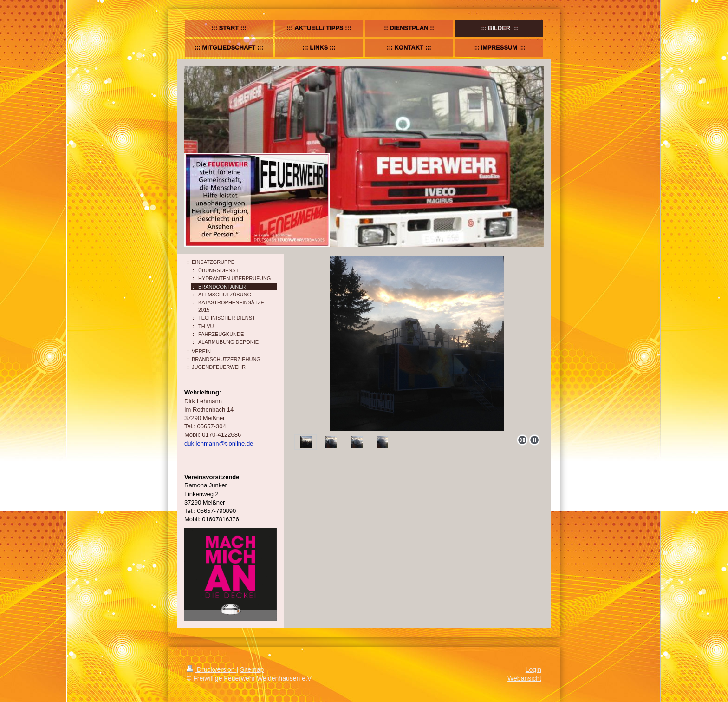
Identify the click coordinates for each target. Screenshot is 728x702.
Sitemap (252, 669)
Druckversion (211, 669)
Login (533, 669)
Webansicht (524, 678)
